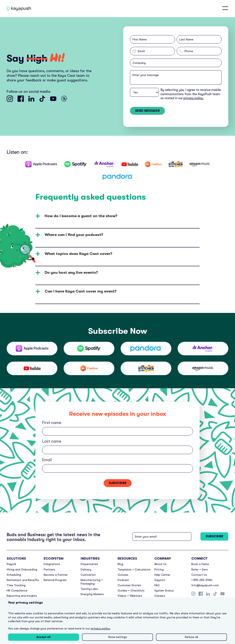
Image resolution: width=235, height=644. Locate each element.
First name (52, 423)
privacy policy (100, 628)
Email (47, 460)
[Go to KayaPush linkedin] (31, 99)
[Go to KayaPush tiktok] (42, 99)
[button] (225, 9)
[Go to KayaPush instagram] (10, 99)
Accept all (43, 637)
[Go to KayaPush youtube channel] (53, 99)
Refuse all (191, 637)
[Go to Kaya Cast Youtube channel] (64, 99)
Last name (52, 441)
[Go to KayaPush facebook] (21, 99)
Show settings (117, 637)
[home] (18, 9)
